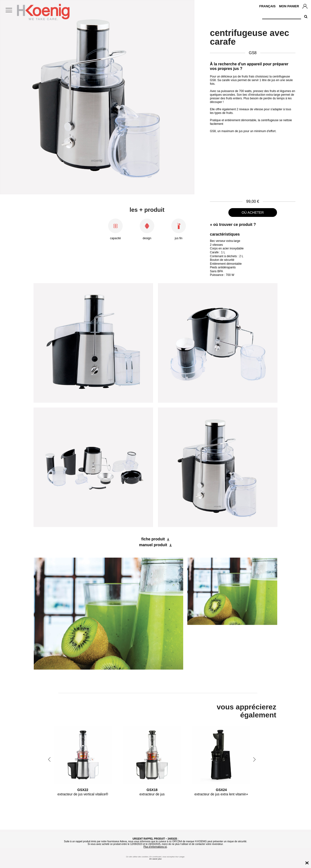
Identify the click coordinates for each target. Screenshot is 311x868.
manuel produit (153, 545)
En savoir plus (155, 859)
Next (254, 759)
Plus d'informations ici (155, 847)
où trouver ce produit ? (235, 225)
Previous (49, 759)
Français (267, 6)
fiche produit (153, 539)
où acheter (253, 213)
